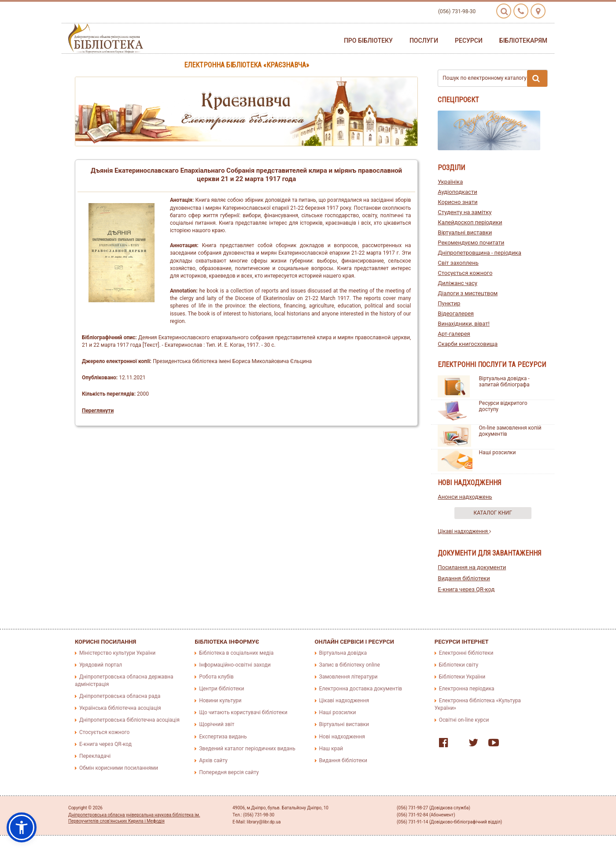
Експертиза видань (223, 737)
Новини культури (220, 701)
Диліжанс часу (457, 283)
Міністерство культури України (117, 653)
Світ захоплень (458, 263)
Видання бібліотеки (464, 578)
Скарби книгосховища (468, 344)
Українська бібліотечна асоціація (120, 708)
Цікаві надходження (464, 531)
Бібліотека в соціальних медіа (236, 653)
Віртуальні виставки (465, 232)
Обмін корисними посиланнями (119, 768)
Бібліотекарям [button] (523, 41)
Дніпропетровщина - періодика (480, 253)
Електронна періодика (467, 689)
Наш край (331, 749)
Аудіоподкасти (457, 192)
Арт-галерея (454, 334)
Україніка (450, 182)
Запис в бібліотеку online (350, 665)
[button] (22, 827)
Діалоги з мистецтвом (468, 293)
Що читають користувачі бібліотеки (243, 712)
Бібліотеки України (462, 677)
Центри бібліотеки (221, 689)
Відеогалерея (456, 313)
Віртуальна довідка (343, 653)
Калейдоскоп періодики (470, 222)
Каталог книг (493, 513)
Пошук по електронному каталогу (495, 78)
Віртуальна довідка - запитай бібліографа (504, 382)
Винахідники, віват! (464, 324)
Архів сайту (213, 760)
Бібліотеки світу (459, 665)
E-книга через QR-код (466, 589)
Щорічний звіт (217, 724)
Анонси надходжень (465, 497)
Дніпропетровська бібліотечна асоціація (129, 720)
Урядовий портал (101, 665)
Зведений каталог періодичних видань (247, 749)
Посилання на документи (472, 567)
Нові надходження (342, 737)
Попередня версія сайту (229, 772)
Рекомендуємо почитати (471, 243)
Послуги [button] (424, 41)
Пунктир (449, 303)
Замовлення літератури (349, 677)
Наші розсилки (498, 452)
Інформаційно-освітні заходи (235, 665)
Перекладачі (95, 756)
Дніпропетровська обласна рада (120, 696)
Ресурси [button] (469, 41)
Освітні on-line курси (464, 720)
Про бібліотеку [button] (368, 41)
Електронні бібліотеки (466, 653)
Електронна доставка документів (361, 689)
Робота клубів (216, 677)
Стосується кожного (465, 273)
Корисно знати (457, 202)
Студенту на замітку (465, 212)
